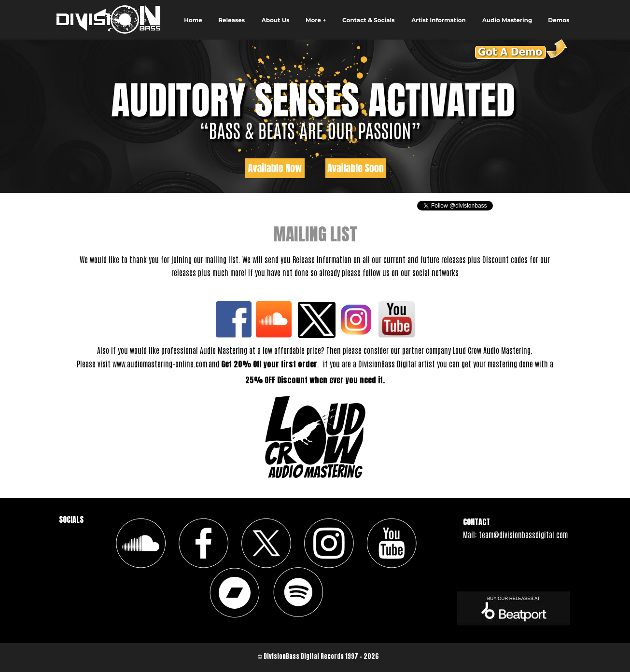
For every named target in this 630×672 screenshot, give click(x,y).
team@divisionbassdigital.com (523, 534)
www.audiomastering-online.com (160, 364)
